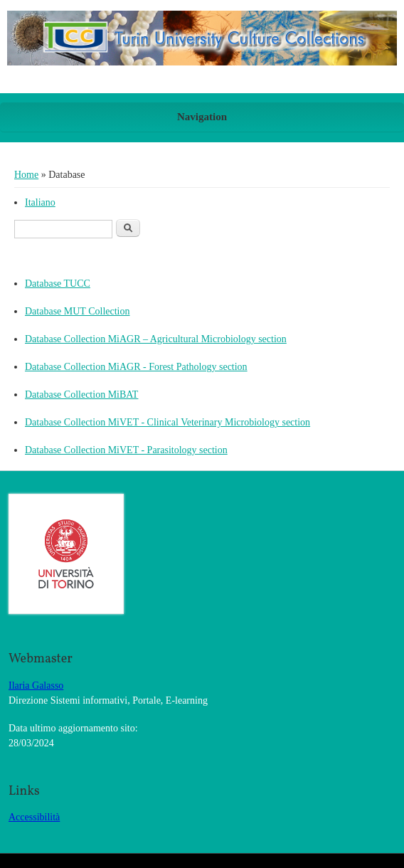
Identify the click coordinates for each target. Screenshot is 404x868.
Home (26, 175)
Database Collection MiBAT (81, 395)
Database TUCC (58, 284)
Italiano (40, 202)
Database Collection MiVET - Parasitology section (126, 450)
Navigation (202, 117)
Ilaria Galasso (36, 686)
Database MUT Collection (78, 311)
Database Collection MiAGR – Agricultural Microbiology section (156, 339)
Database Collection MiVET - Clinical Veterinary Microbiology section (168, 422)
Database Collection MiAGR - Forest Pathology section (136, 367)
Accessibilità (34, 817)
